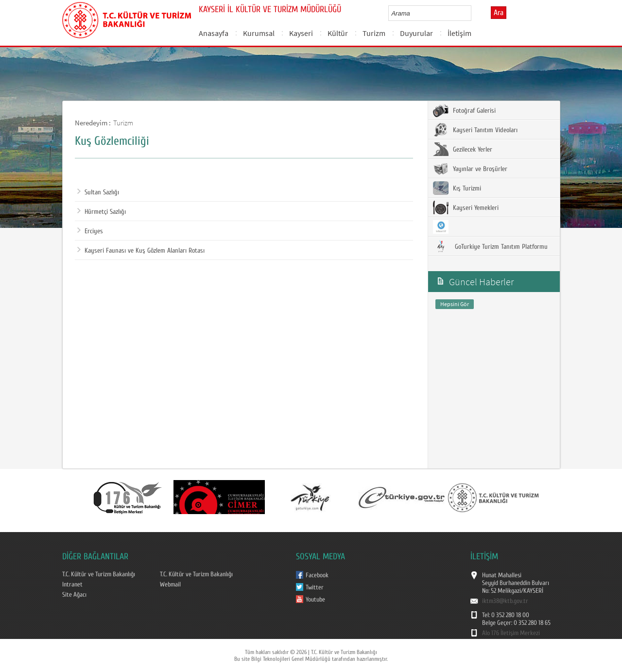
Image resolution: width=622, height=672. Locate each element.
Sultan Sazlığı (98, 192)
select (474, 13)
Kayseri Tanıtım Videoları (475, 130)
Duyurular (416, 33)
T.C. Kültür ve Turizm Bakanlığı (99, 574)
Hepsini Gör (455, 304)
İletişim (459, 33)
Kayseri (301, 33)
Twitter (315, 587)
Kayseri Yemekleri (466, 207)
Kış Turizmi (457, 188)
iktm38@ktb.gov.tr (505, 601)
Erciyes (90, 231)
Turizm (374, 33)
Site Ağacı (74, 595)
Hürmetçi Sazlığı (102, 212)
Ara (499, 13)
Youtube (315, 600)
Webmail (170, 585)
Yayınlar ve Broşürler (470, 169)
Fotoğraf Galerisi (464, 110)
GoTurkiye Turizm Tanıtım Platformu (490, 246)
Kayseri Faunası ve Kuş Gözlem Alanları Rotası (141, 251)
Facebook (317, 575)
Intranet (72, 585)
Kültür (338, 33)
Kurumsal (259, 33)
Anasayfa (214, 33)
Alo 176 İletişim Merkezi (511, 633)
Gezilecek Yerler (463, 149)
